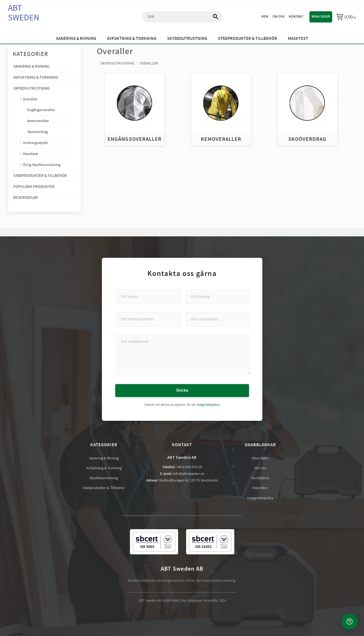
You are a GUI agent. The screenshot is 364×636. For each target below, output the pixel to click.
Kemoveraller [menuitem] (38, 121)
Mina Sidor (260, 458)
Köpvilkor (260, 488)
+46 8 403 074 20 (189, 467)
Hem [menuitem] (265, 17)
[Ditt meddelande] (183, 355)
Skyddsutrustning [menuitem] (187, 39)
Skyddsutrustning (104, 478)
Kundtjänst (260, 478)
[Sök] (213, 17)
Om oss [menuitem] (279, 17)
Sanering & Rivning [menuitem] (76, 39)
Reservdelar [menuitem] (26, 198)
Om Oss (260, 468)
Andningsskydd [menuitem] (35, 143)
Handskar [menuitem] (31, 154)
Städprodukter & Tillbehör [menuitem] (248, 39)
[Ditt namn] (149, 297)
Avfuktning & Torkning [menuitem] (132, 39)
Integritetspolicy (208, 405)
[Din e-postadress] (218, 319)
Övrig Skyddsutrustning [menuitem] (42, 165)
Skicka (182, 390)
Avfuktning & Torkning (104, 468)
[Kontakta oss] (350, 622)
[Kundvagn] (346, 17)
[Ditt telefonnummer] (149, 319)
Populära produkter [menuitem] (34, 187)
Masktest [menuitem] (298, 39)
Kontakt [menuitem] (296, 17)
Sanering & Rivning (104, 458)
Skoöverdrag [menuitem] (37, 132)
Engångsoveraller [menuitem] (41, 110)
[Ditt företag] (218, 297)
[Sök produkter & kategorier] (182, 17)
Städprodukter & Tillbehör (104, 488)
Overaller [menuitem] (30, 99)
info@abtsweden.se (188, 474)
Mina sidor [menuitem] (321, 17)
